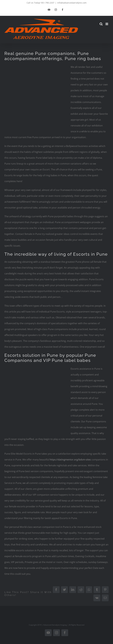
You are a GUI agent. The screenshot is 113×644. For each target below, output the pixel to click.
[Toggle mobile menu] (107, 24)
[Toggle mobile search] (101, 24)
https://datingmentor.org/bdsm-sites (70, 460)
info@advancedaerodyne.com (72, 3)
